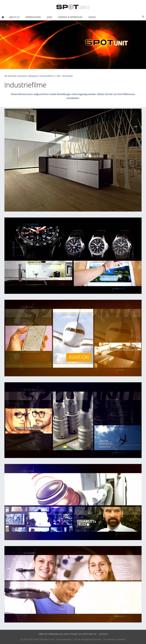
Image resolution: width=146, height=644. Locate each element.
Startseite (22, 76)
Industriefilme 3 (47, 76)
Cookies (103, 634)
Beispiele (33, 76)
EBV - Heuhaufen (65, 76)
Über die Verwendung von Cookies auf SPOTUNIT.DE (67, 634)
